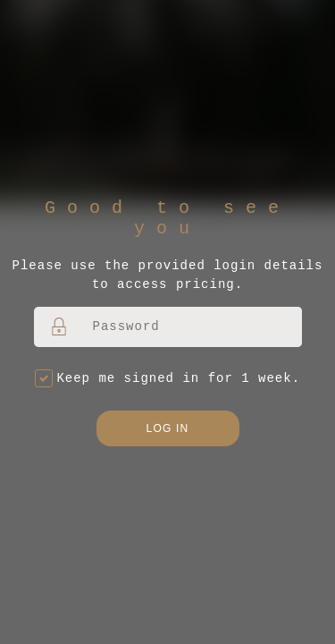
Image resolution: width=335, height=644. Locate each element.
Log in (168, 428)
